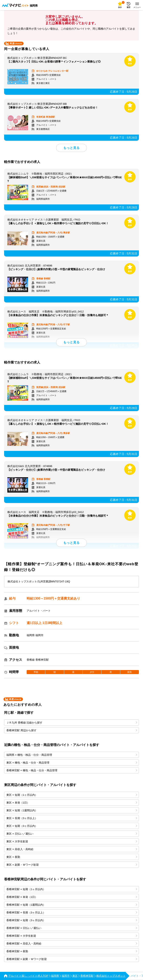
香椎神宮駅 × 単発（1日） (72, 897)
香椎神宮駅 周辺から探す (72, 730)
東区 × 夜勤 (72, 857)
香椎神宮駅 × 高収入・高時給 (72, 944)
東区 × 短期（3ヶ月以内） (72, 826)
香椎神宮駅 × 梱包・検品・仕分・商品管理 (72, 770)
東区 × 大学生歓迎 (72, 841)
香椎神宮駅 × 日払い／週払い (72, 928)
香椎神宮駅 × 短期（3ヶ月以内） (72, 920)
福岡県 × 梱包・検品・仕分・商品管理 (72, 755)
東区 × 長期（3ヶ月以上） (72, 818)
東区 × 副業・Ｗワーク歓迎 (72, 865)
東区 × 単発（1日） (72, 803)
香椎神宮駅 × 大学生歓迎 (72, 936)
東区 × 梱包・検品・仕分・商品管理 (72, 763)
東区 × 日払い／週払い (72, 834)
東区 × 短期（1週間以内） (72, 810)
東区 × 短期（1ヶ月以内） (72, 795)
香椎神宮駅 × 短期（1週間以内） (72, 905)
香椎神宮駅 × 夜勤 (72, 951)
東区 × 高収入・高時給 (72, 849)
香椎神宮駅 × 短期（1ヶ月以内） (72, 889)
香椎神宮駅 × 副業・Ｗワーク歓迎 (72, 959)
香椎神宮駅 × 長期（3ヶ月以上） (72, 913)
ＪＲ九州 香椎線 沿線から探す (72, 723)
